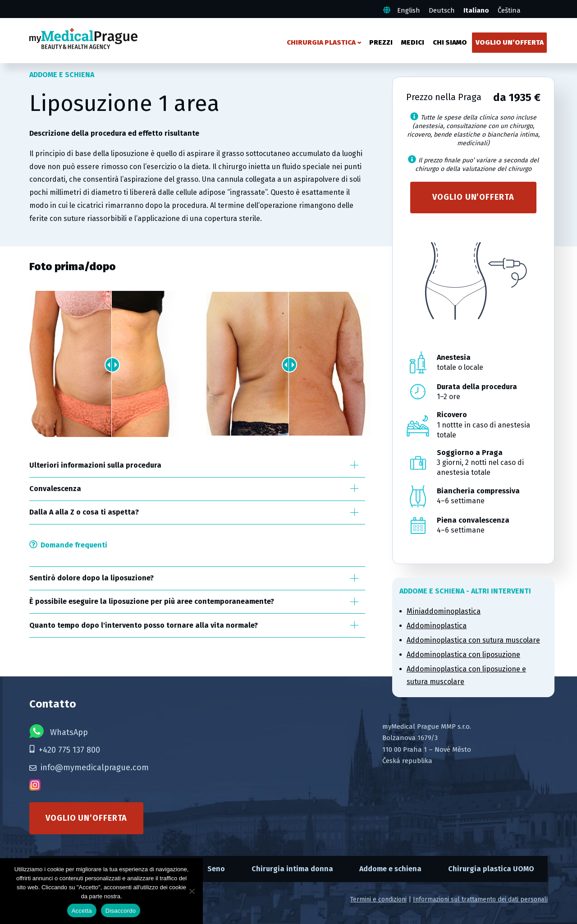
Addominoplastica (437, 626)
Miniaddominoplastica (444, 611)
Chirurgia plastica (321, 42)
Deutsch (442, 10)
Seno (216, 869)
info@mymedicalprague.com (89, 768)
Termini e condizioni (378, 899)
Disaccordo (121, 911)
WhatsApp (59, 731)
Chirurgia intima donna (292, 869)
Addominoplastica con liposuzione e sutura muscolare (466, 676)
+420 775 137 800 (65, 750)
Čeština (509, 10)
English (409, 10)
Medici (413, 42)
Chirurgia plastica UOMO (491, 869)
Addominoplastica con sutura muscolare (473, 640)
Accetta (82, 911)
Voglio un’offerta (510, 42)
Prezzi (381, 42)
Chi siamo (450, 42)
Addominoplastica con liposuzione (463, 655)
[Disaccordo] (192, 891)
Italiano (476, 10)
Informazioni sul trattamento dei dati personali (480, 899)
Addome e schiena (390, 869)
